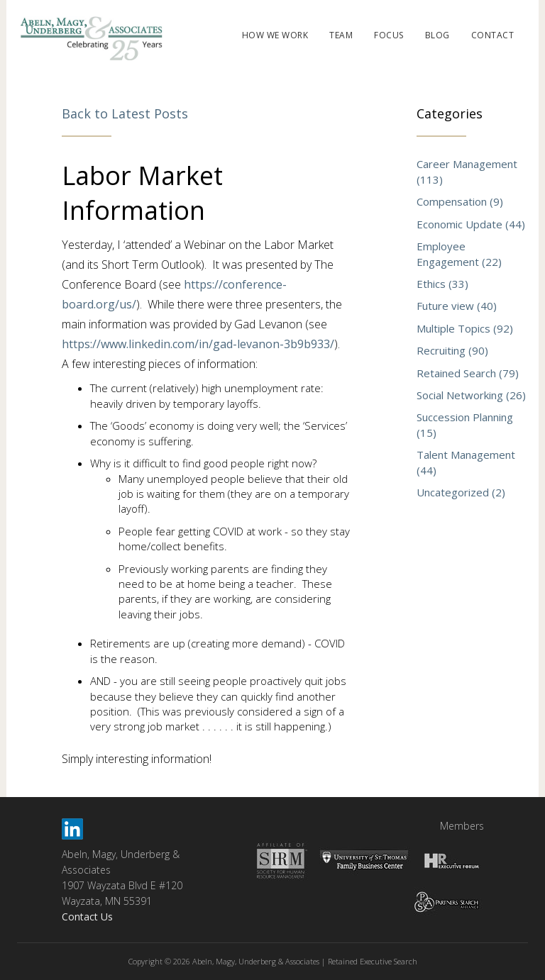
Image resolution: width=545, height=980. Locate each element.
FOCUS (389, 35)
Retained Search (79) (468, 373)
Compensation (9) (460, 201)
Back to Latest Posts (125, 113)
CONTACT (493, 35)
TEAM (341, 35)
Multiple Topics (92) (465, 328)
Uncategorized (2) (461, 492)
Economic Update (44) (471, 224)
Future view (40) (457, 306)
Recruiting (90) (452, 350)
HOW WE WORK (275, 35)
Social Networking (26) (471, 395)
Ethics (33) (442, 284)
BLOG (437, 35)
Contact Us (87, 917)
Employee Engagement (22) (459, 254)
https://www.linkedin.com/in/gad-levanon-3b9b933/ (198, 344)
